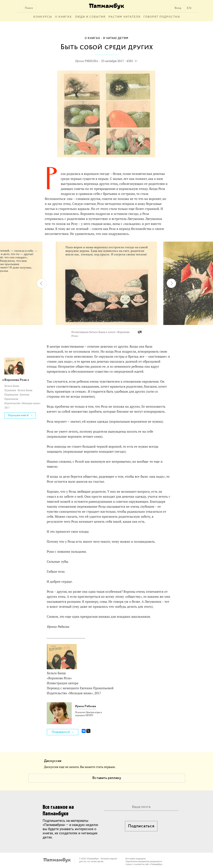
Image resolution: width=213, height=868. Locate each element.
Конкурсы (43, 17)
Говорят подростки (162, 17)
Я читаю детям (116, 38)
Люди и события (90, 17)
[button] (137, 246)
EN (189, 8)
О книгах (63, 17)
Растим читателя (124, 17)
